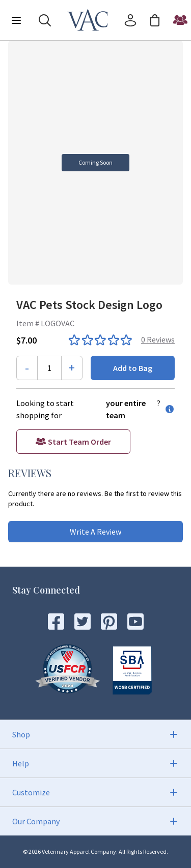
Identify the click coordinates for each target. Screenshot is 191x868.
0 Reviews (158, 339)
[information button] (168, 409)
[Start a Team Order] (180, 20)
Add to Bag (133, 368)
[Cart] (155, 20)
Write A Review (95, 532)
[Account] (130, 20)
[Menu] (16, 20)
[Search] (45, 20)
